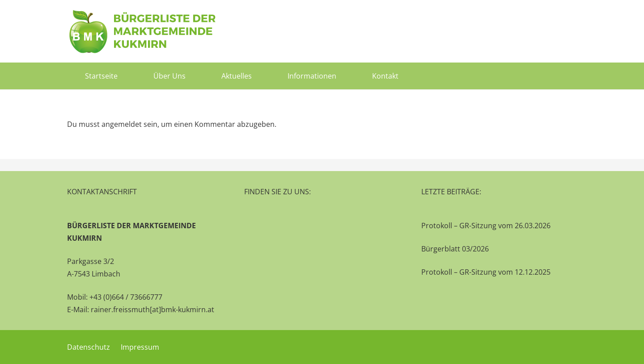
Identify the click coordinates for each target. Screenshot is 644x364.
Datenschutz (89, 347)
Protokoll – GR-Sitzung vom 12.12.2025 (486, 272)
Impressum (140, 347)
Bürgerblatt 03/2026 (455, 249)
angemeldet (122, 124)
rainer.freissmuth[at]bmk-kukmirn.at (153, 310)
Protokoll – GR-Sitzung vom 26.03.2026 (486, 226)
